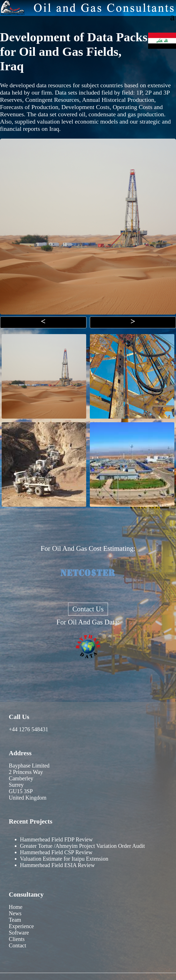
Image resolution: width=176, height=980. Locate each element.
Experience (21, 926)
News (15, 913)
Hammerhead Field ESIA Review (57, 865)
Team (15, 920)
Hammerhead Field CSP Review (56, 852)
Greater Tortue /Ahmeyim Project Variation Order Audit (83, 846)
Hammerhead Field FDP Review (56, 839)
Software (19, 933)
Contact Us (88, 609)
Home (16, 907)
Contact (18, 945)
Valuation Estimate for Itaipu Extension (64, 859)
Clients (17, 939)
